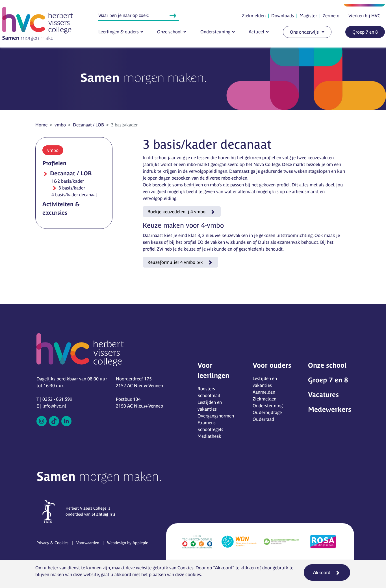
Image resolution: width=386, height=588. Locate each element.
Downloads (283, 16)
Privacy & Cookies (52, 543)
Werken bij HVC (364, 16)
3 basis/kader (71, 188)
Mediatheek (209, 436)
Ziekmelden (254, 16)
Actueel (256, 32)
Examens (207, 423)
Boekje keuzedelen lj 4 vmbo (176, 212)
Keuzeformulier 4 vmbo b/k (175, 262)
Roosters (206, 389)
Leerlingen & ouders (119, 32)
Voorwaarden (88, 543)
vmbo (60, 125)
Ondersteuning (215, 32)
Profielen (54, 163)
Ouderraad (263, 419)
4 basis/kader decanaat (74, 195)
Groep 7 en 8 (365, 32)
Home (41, 125)
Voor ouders (272, 365)
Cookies (186, 568)
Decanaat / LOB (88, 125)
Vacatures (323, 395)
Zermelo (331, 16)
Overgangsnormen (216, 416)
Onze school (169, 32)
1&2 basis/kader (68, 181)
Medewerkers (330, 409)
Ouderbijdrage (267, 412)
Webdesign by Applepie (128, 543)
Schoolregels (210, 429)
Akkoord (322, 572)
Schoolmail (209, 395)
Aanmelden (264, 392)
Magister (308, 16)
